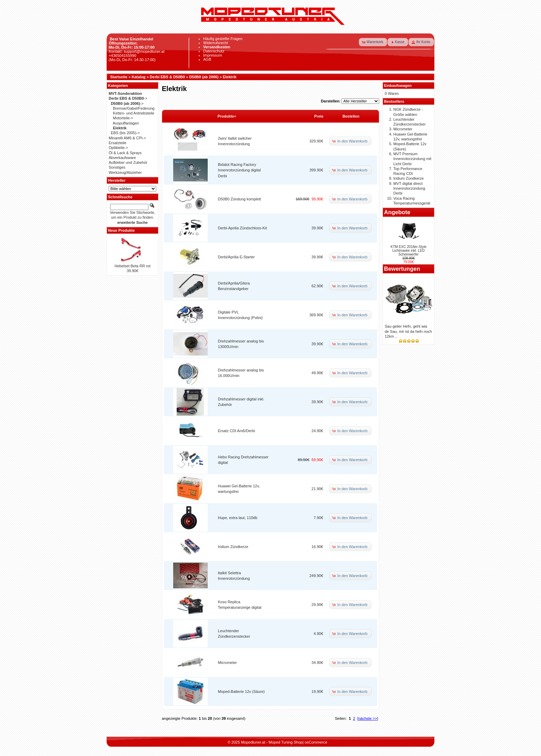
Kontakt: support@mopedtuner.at (137, 51)
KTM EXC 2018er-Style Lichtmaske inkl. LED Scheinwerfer (409, 251)
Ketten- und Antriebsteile (134, 113)
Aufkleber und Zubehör (128, 162)
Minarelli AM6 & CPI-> (127, 138)
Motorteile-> (123, 118)
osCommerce (316, 742)
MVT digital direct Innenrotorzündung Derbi (409, 188)
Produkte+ (227, 116)
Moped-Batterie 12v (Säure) (242, 692)
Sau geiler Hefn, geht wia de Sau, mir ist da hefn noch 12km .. (408, 331)
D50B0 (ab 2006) (204, 77)
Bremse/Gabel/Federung (134, 108)
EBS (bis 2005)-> (125, 133)
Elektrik (230, 77)
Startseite (119, 77)
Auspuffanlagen (126, 123)
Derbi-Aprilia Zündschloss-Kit (243, 228)
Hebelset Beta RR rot (132, 266)
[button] (373, 42)
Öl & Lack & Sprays (125, 153)
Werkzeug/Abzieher (125, 172)
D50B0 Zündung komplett (240, 199)
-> (128, 98)
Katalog (139, 77)
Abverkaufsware (122, 158)
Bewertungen (402, 269)
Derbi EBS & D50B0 (167, 77)
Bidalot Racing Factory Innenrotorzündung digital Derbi (239, 170)
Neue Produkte (121, 230)
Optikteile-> (118, 148)
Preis (319, 116)
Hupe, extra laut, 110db (238, 518)
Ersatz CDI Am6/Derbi (237, 431)
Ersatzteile (117, 143)
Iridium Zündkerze (233, 547)
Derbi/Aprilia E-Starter (237, 257)
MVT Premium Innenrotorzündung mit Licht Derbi (412, 159)
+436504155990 (122, 56)
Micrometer (228, 663)
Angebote (397, 212)
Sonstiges (117, 167)
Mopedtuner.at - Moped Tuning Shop (272, 742)
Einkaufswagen (398, 86)
